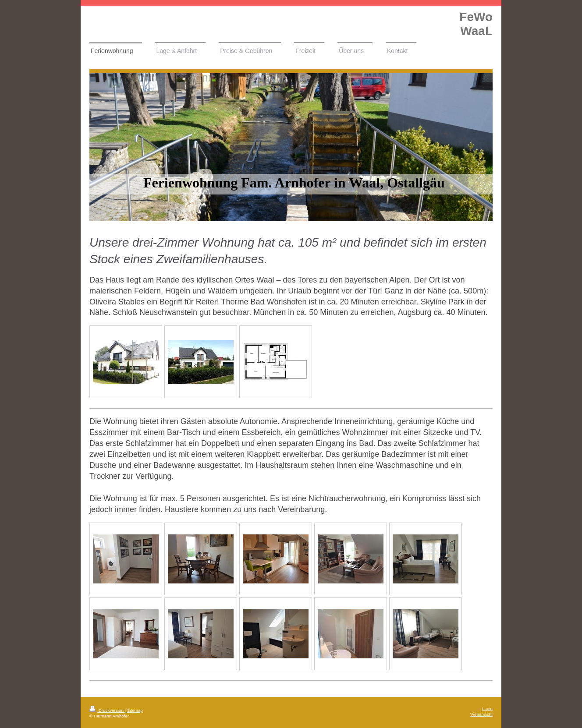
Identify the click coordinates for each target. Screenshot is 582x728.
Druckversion (107, 710)
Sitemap (135, 710)
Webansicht (481, 714)
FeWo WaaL (476, 24)
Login (487, 709)
